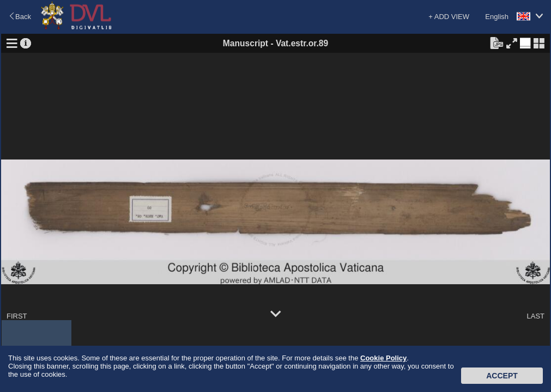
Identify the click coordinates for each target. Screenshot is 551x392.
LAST (535, 316)
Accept (502, 376)
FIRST (17, 316)
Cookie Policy (383, 358)
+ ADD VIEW (449, 17)
